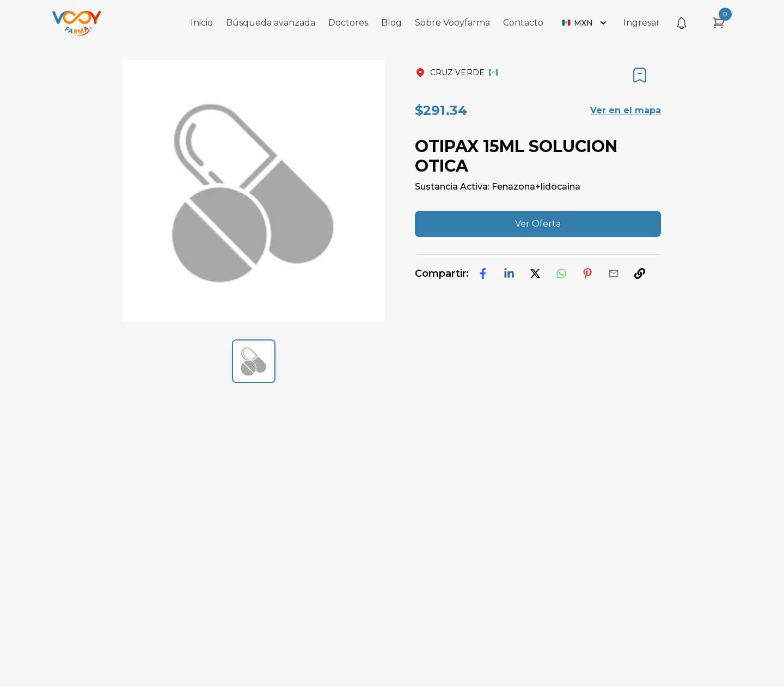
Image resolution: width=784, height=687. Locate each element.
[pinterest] (587, 273)
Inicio (202, 23)
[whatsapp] (561, 273)
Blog (391, 23)
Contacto (523, 23)
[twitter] (535, 273)
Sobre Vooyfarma (452, 23)
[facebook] (483, 273)
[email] (614, 273)
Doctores (348, 23)
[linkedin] (509, 273)
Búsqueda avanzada (271, 23)
